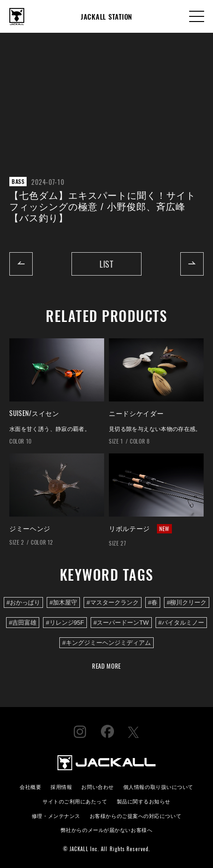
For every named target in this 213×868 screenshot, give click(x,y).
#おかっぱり (23, 602)
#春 (153, 602)
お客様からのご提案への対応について (135, 815)
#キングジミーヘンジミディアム (106, 643)
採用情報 (61, 786)
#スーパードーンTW (121, 623)
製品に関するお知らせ (144, 801)
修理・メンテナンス (56, 815)
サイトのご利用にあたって (75, 801)
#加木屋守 (63, 602)
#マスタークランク (112, 602)
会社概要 (30, 786)
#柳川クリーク (187, 602)
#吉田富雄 (23, 623)
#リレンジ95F (65, 623)
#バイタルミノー (181, 623)
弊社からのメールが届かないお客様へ (106, 829)
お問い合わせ (97, 786)
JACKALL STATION (106, 16)
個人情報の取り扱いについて (158, 786)
